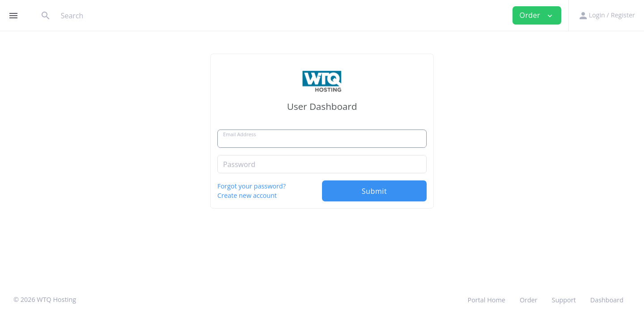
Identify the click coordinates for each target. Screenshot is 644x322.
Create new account (247, 195)
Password (239, 164)
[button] (606, 15)
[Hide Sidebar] (13, 16)
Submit (375, 191)
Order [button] (537, 15)
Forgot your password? (252, 186)
